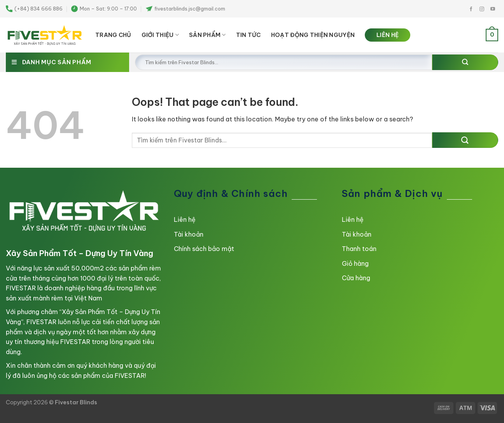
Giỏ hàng (355, 263)
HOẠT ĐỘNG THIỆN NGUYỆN (313, 35)
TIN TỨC (248, 35)
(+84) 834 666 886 (34, 9)
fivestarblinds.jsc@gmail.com (185, 9)
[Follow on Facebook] (471, 9)
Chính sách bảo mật (204, 249)
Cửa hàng (356, 278)
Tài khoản (189, 234)
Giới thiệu (160, 35)
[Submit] (465, 62)
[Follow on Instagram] (482, 9)
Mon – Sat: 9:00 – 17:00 (104, 9)
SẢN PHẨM (207, 35)
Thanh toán (359, 249)
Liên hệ (185, 219)
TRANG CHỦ (113, 35)
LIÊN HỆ (388, 35)
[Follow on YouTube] (493, 9)
